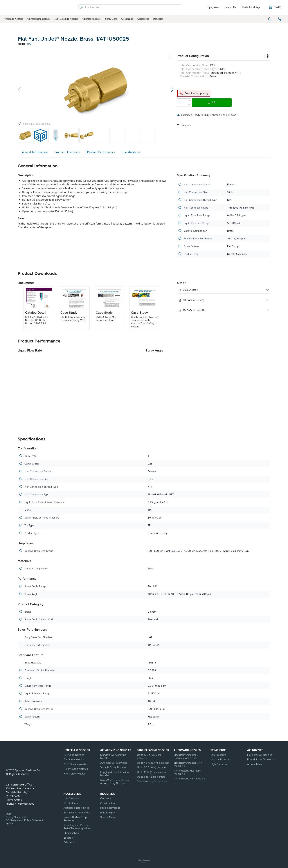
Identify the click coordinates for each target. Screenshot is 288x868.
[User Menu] (269, 19)
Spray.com (213, 7)
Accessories (72, 794)
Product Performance (101, 152)
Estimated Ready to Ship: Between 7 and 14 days (206, 115)
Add (212, 103)
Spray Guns (218, 750)
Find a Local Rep (251, 7)
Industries (108, 794)
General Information (34, 152)
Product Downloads (67, 152)
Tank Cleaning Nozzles (153, 750)
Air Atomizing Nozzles (116, 750)
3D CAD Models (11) (224, 311)
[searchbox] (133, 7)
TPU (29, 44)
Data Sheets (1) (224, 290)
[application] (80, 391)
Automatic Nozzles (187, 750)
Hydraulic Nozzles (77, 750)
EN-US (275, 7)
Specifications (131, 152)
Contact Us (230, 7)
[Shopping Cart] (280, 19)
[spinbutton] (182, 103)
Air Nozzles (255, 750)
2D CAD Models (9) (224, 300)
